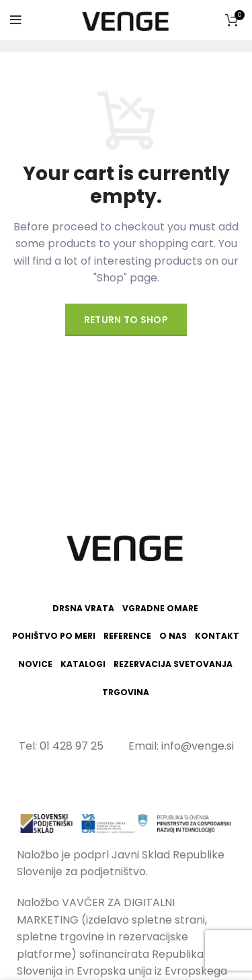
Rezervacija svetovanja (173, 664)
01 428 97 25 (72, 746)
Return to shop (126, 320)
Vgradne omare (160, 609)
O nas (173, 636)
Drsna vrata (83, 609)
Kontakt (217, 636)
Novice (35, 664)
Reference (127, 636)
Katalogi (83, 664)
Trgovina (126, 693)
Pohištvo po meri (54, 636)
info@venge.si (198, 746)
